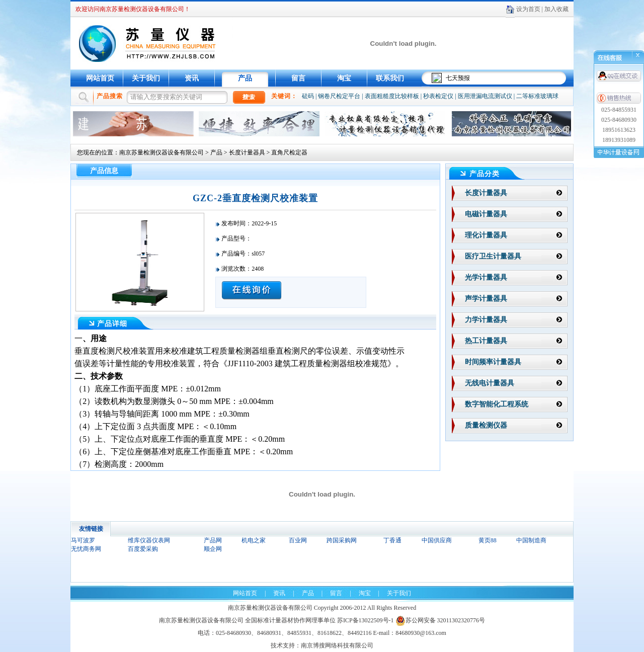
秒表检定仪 (438, 96)
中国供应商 (437, 540)
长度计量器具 (247, 152)
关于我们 (146, 78)
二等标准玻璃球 (537, 96)
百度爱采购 (143, 549)
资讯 (192, 78)
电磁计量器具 (486, 214)
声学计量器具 (486, 299)
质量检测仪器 (486, 425)
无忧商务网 (86, 549)
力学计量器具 (486, 320)
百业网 (298, 540)
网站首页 (100, 78)
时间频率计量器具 (493, 362)
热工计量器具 (486, 341)
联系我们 (390, 78)
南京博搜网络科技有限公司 (337, 645)
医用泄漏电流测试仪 (485, 96)
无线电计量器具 (490, 383)
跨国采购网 (342, 540)
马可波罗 (83, 540)
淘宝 (344, 78)
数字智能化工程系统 (497, 404)
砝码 (308, 96)
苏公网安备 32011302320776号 (440, 620)
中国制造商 (531, 540)
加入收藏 (556, 9)
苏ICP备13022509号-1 (366, 620)
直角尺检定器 (289, 152)
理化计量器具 (486, 235)
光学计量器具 (486, 277)
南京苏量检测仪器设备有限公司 (162, 152)
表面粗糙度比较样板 (392, 96)
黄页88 (488, 540)
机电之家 (254, 540)
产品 (245, 78)
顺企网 (213, 549)
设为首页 (528, 9)
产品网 (213, 540)
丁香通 (392, 540)
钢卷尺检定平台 (339, 96)
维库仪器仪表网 (149, 540)
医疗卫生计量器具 (493, 256)
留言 (298, 78)
